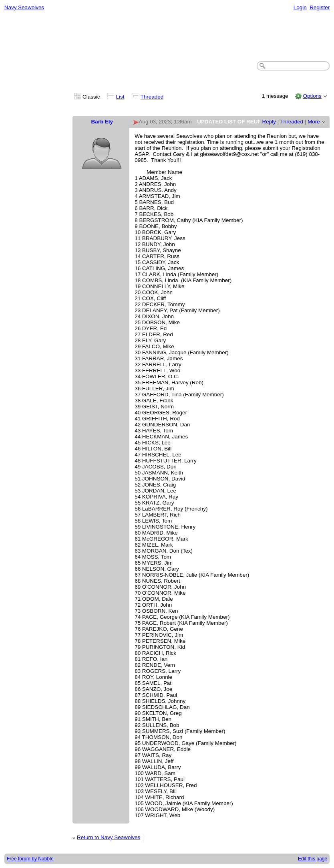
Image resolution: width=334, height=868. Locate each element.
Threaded (152, 97)
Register (320, 7)
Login (300, 7)
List (120, 97)
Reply (269, 122)
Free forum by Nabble (30, 859)
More (314, 122)
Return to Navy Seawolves (109, 837)
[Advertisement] (167, 36)
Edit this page (313, 859)
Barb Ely (102, 122)
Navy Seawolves (24, 7)
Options (312, 96)
